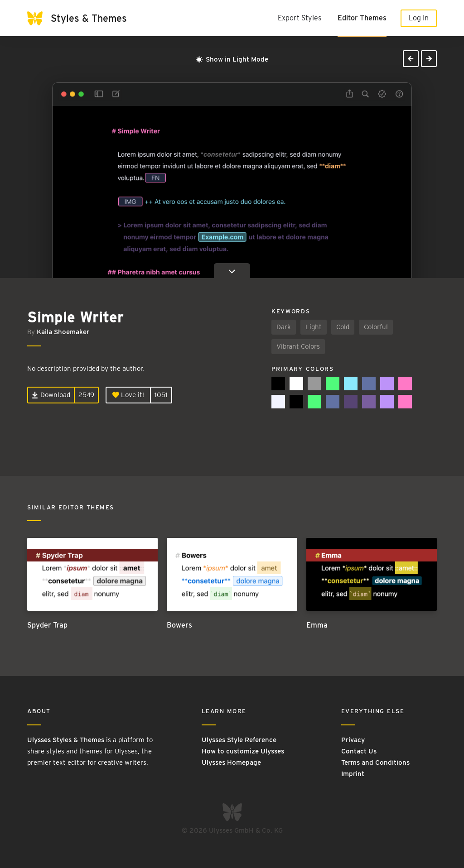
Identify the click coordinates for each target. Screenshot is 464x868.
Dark (284, 327)
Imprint (353, 774)
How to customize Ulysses (243, 751)
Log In (419, 18)
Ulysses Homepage (231, 762)
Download (51, 395)
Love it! (128, 395)
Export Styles (300, 18)
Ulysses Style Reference (239, 740)
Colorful (376, 327)
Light (314, 327)
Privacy (353, 740)
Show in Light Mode (232, 59)
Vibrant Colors (298, 346)
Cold (343, 327)
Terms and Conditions (375, 762)
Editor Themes (362, 18)
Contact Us (359, 751)
